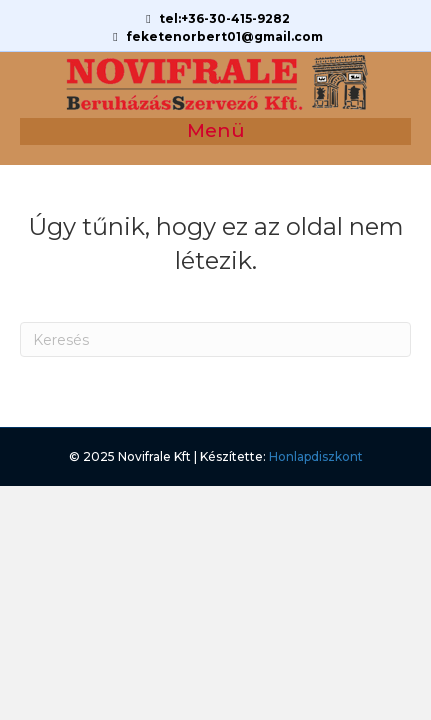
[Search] (215, 339)
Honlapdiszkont (316, 456)
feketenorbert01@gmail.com (215, 36)
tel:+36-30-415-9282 (215, 18)
